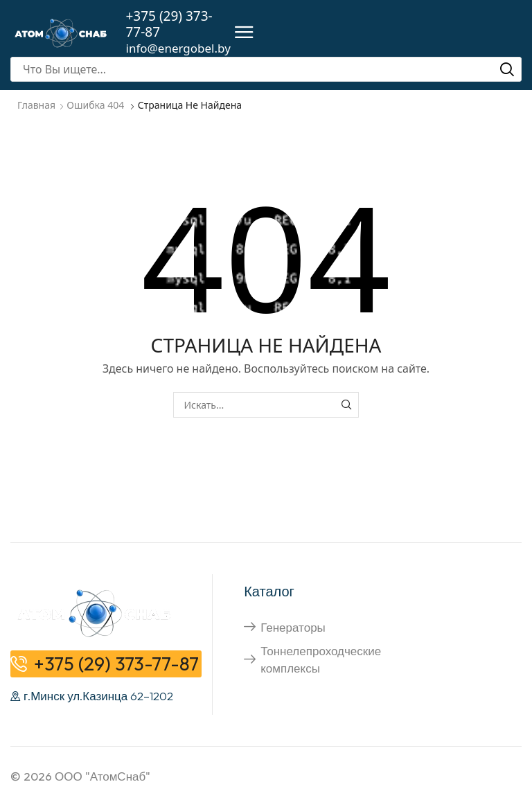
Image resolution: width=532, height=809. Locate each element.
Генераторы (293, 627)
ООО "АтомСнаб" (103, 776)
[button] (244, 33)
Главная (36, 105)
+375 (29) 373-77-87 (169, 24)
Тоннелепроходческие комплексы (321, 659)
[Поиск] (507, 69)
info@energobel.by (178, 48)
